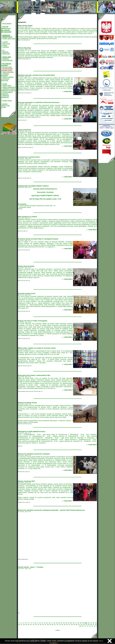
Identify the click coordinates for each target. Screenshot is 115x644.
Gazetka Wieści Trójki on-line (5, 106)
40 (29, 625)
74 (92, 626)
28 (78, 623)
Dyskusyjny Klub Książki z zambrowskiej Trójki (34, 375)
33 (91, 623)
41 (31, 625)
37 (21, 625)
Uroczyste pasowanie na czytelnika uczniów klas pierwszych (39, 102)
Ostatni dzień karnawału (26, 266)
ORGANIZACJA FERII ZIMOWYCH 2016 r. (32, 432)
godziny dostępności (9, 87)
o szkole (5, 42)
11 (37, 623)
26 (73, 623)
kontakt (5, 84)
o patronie (6, 47)
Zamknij (110, 641)
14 (45, 623)
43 (36, 625)
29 (81, 623)
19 (57, 623)
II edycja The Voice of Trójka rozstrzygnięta (33, 321)
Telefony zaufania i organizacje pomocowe (7, 79)
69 (80, 626)
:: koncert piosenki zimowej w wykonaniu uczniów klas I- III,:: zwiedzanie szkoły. (57, 198)
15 (47, 623)
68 (96, 625)
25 (71, 623)
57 (69, 625)
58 (72, 625)
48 (48, 625)
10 (35, 623)
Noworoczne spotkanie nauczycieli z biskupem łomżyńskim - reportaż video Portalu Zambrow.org (51, 510)
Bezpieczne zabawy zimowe (27, 403)
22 (64, 623)
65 (89, 625)
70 (83, 626)
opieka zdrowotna (8, 72)
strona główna (7, 23)
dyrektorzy (6, 59)
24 (69, 623)
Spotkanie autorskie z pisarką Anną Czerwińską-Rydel (36, 75)
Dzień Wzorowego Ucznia (27, 294)
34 (93, 623)
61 (79, 625)
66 (91, 625)
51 (55, 625)
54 (62, 625)
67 (93, 625)
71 (85, 626)
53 (60, 625)
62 (81, 625)
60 (77, 625)
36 (19, 625)
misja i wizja (6, 44)
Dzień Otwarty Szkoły (25, 26)
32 (89, 623)
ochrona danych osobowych (7, 93)
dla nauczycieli (7, 67)
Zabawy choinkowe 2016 (26, 481)
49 (50, 625)
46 (43, 625)
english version (7, 101)
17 (52, 623)
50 (53, 625)
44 (38, 625)
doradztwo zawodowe (5, 75)
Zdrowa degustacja (24, 48)
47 (45, 625)
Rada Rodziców (7, 60)
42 (33, 625)
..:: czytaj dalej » (67, 91)
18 (54, 623)
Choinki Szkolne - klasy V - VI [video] (30, 567)
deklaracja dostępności (5, 96)
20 (59, 623)
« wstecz (57, 630)
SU (3, 50)
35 (96, 623)
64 (86, 625)
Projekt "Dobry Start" (9, 39)
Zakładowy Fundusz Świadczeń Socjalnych (8, 90)
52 (57, 625)
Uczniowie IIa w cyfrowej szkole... (29, 157)
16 (49, 623)
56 (67, 625)
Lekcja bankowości (24, 130)
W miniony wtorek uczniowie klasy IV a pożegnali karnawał (38, 239)
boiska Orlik (6, 54)
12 (40, 623)
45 (41, 625)
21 (61, 623)
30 (83, 623)
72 (87, 626)
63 (84, 625)
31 (86, 623)
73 (90, 626)
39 (26, 625)
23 (66, 623)
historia (5, 45)
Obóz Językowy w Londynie (27, 217)
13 (42, 623)
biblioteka (5, 52)
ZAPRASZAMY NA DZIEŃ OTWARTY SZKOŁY (33, 186)
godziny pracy (7, 85)
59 (74, 625)
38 (24, 625)
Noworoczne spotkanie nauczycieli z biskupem (34, 454)
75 (95, 626)
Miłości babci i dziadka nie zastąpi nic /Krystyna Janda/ (37, 348)
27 (76, 623)
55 (65, 625)
